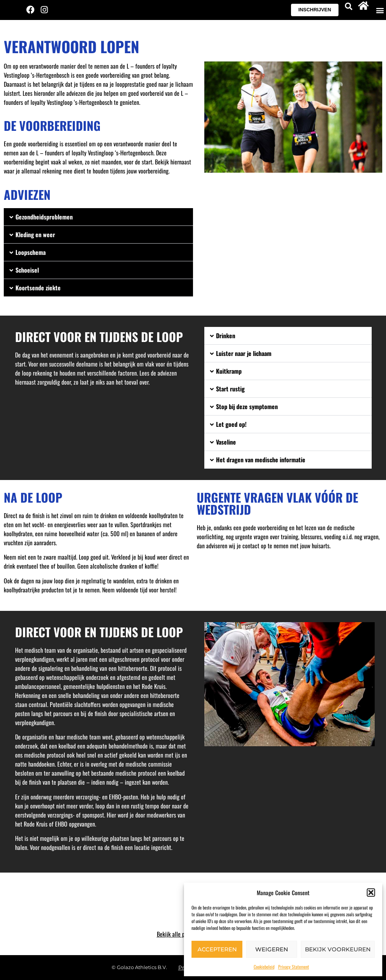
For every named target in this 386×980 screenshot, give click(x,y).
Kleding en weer (35, 235)
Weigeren (272, 949)
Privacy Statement (294, 967)
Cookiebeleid (264, 967)
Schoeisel (27, 270)
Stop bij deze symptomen (247, 406)
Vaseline (226, 442)
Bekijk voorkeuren (338, 949)
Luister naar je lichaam (244, 353)
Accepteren (217, 949)
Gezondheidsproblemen (44, 217)
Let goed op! (231, 424)
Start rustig (230, 389)
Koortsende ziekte (38, 288)
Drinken (226, 336)
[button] (371, 893)
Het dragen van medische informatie (261, 460)
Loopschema (31, 252)
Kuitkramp (229, 371)
